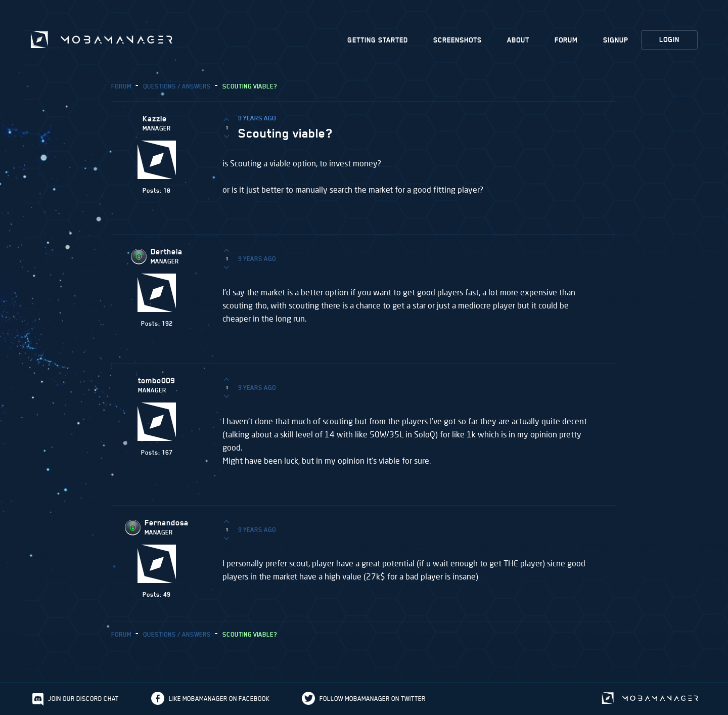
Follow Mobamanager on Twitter (373, 699)
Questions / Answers (177, 86)
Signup (616, 40)
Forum (566, 40)
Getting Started (378, 40)
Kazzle (155, 119)
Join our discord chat (83, 699)
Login (669, 40)
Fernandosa (167, 523)
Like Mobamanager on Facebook (219, 699)
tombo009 (156, 381)
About (518, 40)
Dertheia (167, 252)
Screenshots (458, 40)
